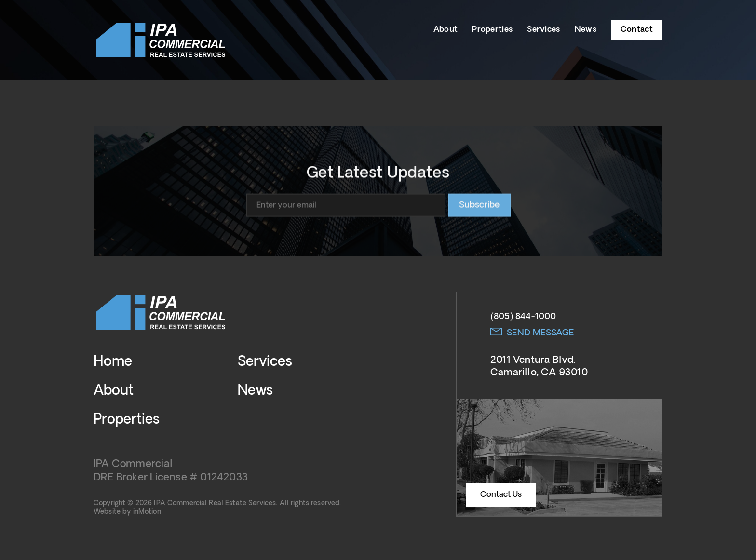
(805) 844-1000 (523, 317)
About (446, 29)
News (586, 29)
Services (543, 29)
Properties (492, 29)
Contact (637, 29)
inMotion (147, 512)
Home (113, 362)
